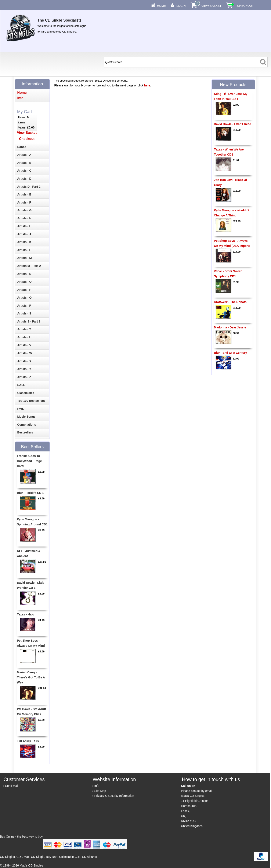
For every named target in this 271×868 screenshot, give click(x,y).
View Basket (211, 6)
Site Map (100, 791)
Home (161, 6)
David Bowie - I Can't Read (233, 124)
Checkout (245, 6)
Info (97, 786)
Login (181, 6)
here (147, 85)
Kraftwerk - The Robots (230, 302)
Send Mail (12, 786)
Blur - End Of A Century (231, 353)
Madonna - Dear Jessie (230, 327)
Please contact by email (197, 791)
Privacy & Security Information (114, 796)
